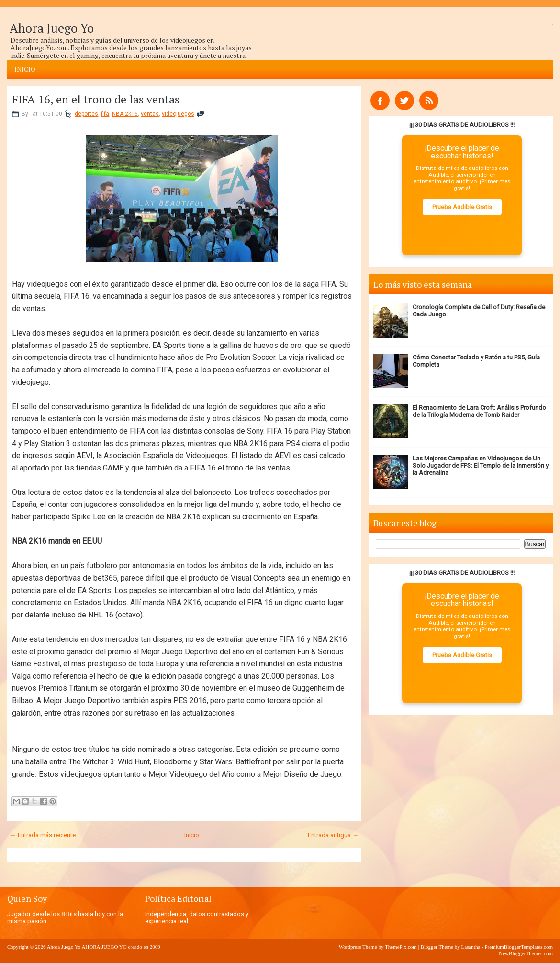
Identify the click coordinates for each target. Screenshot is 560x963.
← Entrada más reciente (43, 835)
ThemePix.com (401, 947)
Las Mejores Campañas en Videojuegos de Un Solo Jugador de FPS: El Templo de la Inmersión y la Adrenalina (481, 465)
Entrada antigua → (333, 835)
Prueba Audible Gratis (462, 207)
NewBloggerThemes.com (526, 953)
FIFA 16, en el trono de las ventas (96, 99)
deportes (86, 114)
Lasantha (471, 947)
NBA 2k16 (125, 114)
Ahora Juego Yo (52, 28)
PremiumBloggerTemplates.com (519, 947)
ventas (150, 114)
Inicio (25, 69)
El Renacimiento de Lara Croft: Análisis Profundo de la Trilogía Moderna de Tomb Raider (479, 411)
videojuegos (178, 114)
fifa (105, 114)
